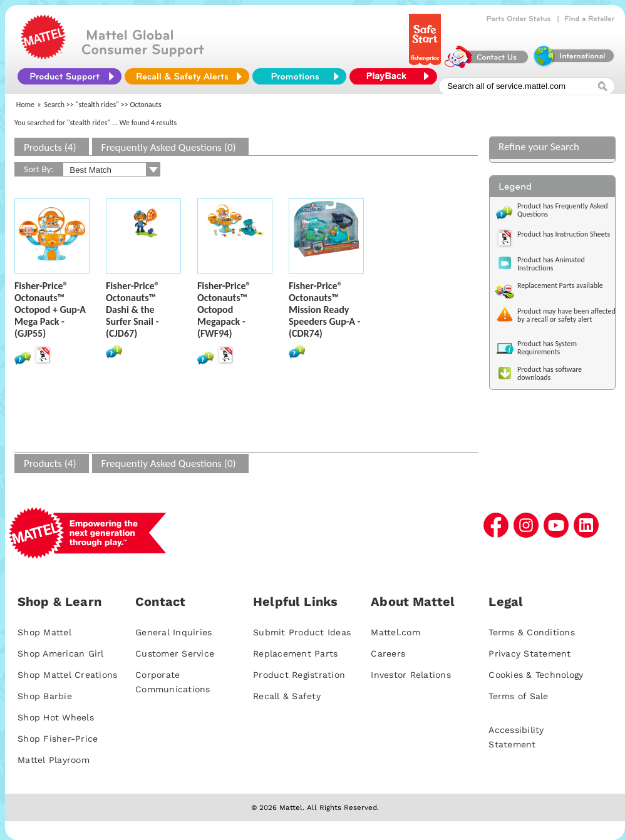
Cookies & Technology (536, 675)
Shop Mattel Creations (67, 675)
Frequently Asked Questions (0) (169, 147)
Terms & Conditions (532, 632)
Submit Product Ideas (302, 632)
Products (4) (50, 147)
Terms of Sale (518, 696)
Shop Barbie (45, 696)
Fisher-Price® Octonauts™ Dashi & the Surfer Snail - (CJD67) (133, 310)
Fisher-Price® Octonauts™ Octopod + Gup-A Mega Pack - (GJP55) (50, 310)
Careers (388, 653)
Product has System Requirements (547, 348)
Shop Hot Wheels (56, 717)
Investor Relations (411, 675)
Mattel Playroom (54, 760)
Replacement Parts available (560, 285)
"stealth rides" (98, 105)
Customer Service (175, 653)
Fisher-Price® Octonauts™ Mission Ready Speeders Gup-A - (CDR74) (324, 310)
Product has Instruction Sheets (564, 234)
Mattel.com (395, 632)
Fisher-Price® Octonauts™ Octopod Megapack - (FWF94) (224, 310)
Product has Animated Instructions (551, 264)
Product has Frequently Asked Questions (563, 210)
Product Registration (299, 675)
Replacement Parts (295, 653)
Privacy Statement (529, 653)
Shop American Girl (61, 653)
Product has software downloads (550, 373)
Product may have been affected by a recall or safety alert (566, 315)
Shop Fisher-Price (58, 739)
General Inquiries (173, 632)
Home (25, 105)
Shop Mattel (44, 632)
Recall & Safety (287, 696)
